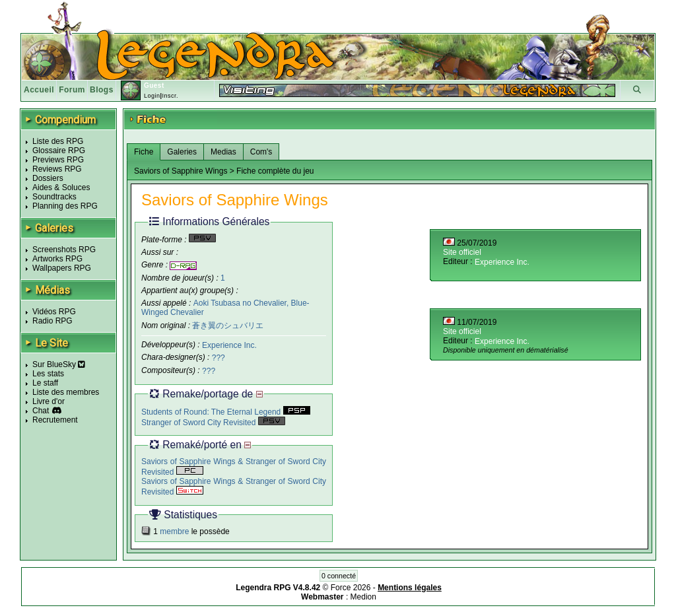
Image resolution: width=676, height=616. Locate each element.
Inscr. (170, 96)
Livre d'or (49, 401)
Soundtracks (54, 197)
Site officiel (462, 252)
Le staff (45, 383)
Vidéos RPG (54, 312)
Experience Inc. (229, 345)
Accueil (39, 90)
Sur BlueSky (59, 364)
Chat (41, 411)
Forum (72, 90)
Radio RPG (52, 321)
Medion (363, 597)
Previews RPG (58, 160)
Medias (223, 152)
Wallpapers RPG (62, 268)
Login (152, 96)
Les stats (48, 374)
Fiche (144, 152)
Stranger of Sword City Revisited (213, 423)
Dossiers (48, 178)
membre (174, 531)
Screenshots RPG (64, 250)
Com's (261, 152)
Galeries (182, 152)
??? (219, 358)
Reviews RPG (57, 169)
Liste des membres (66, 392)
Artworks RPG (57, 259)
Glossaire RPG (59, 151)
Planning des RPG (65, 206)
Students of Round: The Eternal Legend (226, 412)
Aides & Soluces (61, 188)
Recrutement (55, 420)
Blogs (102, 90)
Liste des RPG (58, 141)
